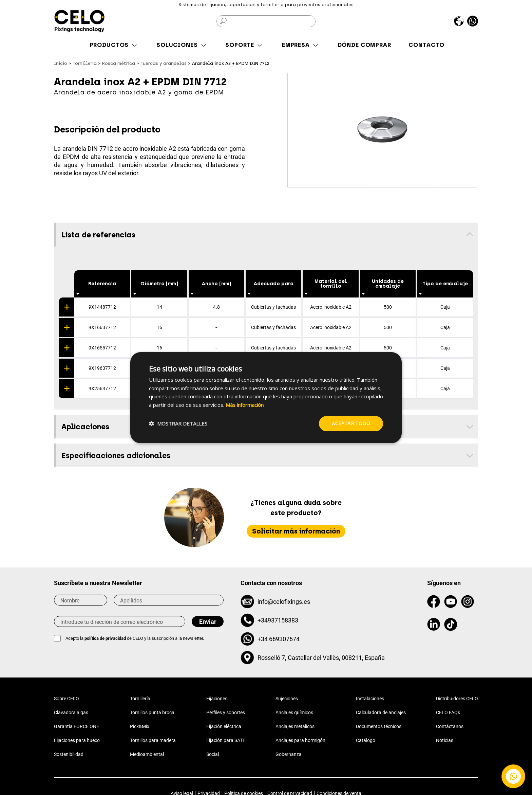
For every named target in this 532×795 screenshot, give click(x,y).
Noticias (445, 740)
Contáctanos (450, 726)
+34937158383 (278, 620)
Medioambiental (147, 754)
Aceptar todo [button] (351, 423)
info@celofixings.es (284, 602)
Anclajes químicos (294, 712)
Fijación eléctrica (224, 726)
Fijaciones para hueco (77, 740)
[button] (178, 423)
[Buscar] (266, 21)
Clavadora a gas (71, 712)
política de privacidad (106, 638)
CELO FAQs (448, 712)
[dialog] (266, 397)
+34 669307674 (279, 639)
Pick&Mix (140, 726)
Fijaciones (217, 699)
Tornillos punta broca (152, 712)
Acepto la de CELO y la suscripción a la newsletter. (135, 638)
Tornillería (140, 699)
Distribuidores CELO (457, 699)
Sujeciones (287, 699)
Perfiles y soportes (226, 712)
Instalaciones (370, 699)
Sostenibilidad (69, 754)
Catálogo (366, 740)
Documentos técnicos (379, 726)
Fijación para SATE (226, 740)
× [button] (391, 360)
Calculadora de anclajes (381, 712)
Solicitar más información (296, 531)
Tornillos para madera (153, 740)
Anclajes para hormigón (300, 740)
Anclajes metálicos (295, 726)
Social (213, 754)
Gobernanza (289, 754)
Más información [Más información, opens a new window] (245, 405)
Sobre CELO (66, 699)
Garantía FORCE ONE (77, 726)
